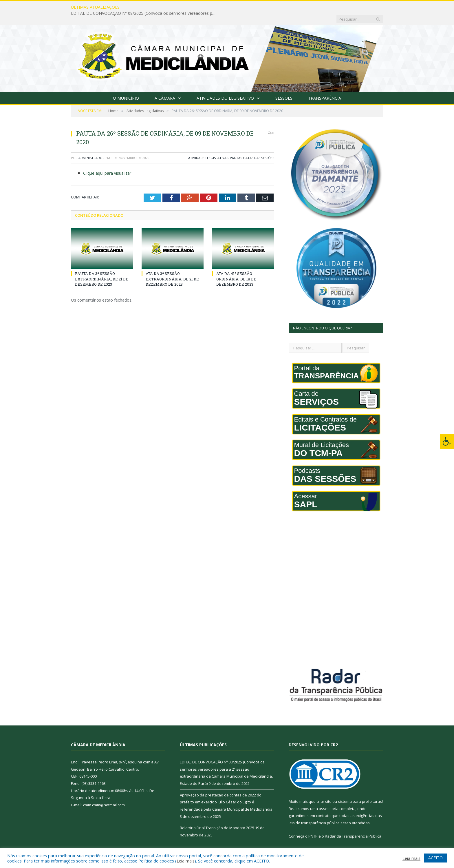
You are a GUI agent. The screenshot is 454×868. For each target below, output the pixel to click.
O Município (126, 86)
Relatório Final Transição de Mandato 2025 (217, 816)
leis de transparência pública (314, 811)
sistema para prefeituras (360, 789)
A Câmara (165, 86)
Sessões (284, 86)
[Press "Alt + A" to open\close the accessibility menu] (447, 441)
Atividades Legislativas (208, 146)
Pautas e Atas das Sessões (252, 146)
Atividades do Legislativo (225, 86)
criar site (324, 789)
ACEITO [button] (435, 858)
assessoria (329, 797)
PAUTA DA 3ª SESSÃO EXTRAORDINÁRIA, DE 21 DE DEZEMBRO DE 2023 (102, 267)
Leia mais (186, 861)
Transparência (325, 86)
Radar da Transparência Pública (353, 824)
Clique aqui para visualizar (107, 161)
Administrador (91, 146)
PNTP (313, 824)
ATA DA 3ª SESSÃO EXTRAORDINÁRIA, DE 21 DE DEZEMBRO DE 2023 (172, 267)
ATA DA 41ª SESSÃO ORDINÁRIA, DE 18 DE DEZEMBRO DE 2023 (236, 267)
